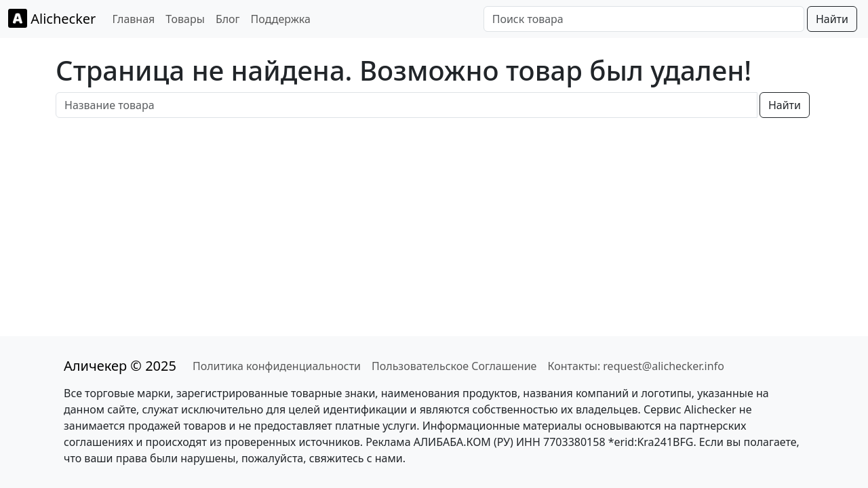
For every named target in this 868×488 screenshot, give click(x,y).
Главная (133, 19)
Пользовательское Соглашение (454, 366)
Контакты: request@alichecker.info (635, 366)
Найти (832, 19)
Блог (228, 19)
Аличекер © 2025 (120, 366)
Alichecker (52, 18)
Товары (185, 19)
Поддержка (281, 19)
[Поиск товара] (644, 19)
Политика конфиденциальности (277, 366)
